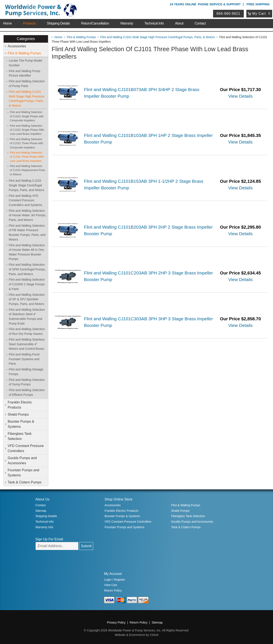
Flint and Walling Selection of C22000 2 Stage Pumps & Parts (27, 284)
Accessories (17, 46)
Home (7, 23)
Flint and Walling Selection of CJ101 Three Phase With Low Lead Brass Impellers (27, 157)
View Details (240, 96)
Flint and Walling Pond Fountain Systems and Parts (24, 359)
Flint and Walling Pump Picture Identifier (24, 73)
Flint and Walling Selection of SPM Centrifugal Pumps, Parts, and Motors (27, 269)
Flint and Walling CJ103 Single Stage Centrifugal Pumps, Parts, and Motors (26, 185)
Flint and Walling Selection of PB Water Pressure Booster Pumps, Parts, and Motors (27, 233)
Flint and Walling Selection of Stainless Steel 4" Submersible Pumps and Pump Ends (27, 317)
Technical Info (154, 23)
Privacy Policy (116, 622)
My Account (113, 574)
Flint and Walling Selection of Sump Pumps (27, 382)
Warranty (127, 23)
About (179, 23)
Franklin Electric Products (20, 405)
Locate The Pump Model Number (25, 63)
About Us (42, 499)
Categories (26, 39)
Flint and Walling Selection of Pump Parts (27, 84)
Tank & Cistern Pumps (25, 482)
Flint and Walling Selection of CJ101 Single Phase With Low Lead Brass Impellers (27, 130)
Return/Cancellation (95, 23)
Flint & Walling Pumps (24, 53)
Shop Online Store (118, 499)
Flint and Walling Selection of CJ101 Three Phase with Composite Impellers (26, 143)
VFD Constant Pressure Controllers (26, 448)
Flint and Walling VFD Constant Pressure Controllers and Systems (25, 200)
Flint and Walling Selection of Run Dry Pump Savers (27, 331)
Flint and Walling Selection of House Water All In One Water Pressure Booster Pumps (27, 252)
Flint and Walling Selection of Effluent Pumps (27, 392)
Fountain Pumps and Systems (23, 473)
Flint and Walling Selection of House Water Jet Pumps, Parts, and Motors (27, 215)
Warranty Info (44, 527)
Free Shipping (258, 4)
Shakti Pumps (18, 414)
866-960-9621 (228, 14)
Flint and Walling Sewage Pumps (26, 372)
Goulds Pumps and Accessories (22, 461)
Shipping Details (58, 23)
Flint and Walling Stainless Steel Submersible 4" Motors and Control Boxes (27, 344)
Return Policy (113, 590)
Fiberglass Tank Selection (20, 436)
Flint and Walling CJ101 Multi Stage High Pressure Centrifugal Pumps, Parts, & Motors (27, 99)
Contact (200, 23)
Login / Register (115, 580)
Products (29, 23)
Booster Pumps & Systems (21, 424)
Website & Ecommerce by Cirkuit (136, 635)
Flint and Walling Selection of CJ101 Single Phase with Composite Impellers (27, 116)
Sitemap (41, 511)
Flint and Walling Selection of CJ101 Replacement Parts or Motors (28, 170)
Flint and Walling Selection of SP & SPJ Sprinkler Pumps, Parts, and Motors (27, 299)
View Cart (110, 585)
